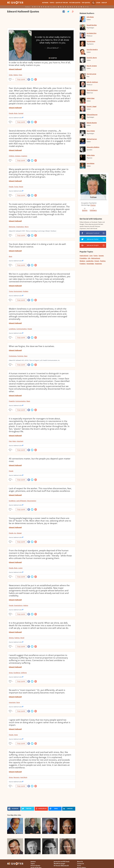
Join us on (93, 233)
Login (98, 3)
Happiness (98, 264)
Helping (26, 605)
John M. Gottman (92, 82)
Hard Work (24, 777)
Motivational (96, 258)
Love (91, 256)
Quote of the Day (62, 3)
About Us (80, 862)
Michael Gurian (92, 139)
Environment (18, 291)
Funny (96, 256)
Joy (15, 533)
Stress (11, 673)
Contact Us (80, 864)
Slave (26, 356)
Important (20, 441)
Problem (26, 291)
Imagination (20, 227)
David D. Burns (92, 58)
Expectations (18, 605)
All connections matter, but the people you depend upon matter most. (40, 460)
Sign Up (104, 3)
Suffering (24, 673)
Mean (28, 401)
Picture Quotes (75, 3)
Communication (22, 329)
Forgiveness (13, 356)
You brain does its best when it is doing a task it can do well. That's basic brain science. (38, 245)
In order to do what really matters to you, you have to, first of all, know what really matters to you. (40, 64)
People (11, 113)
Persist (21, 187)
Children (12, 156)
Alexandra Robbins (93, 147)
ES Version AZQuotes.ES (61, 866)
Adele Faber (91, 98)
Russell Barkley (92, 25)
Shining (11, 638)
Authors (45, 3)
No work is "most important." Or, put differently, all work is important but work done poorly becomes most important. (37, 691)
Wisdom (82, 261)
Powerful (12, 401)
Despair (19, 533)
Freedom (83, 264)
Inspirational (84, 256)
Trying (16, 187)
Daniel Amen (91, 41)
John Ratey (90, 17)
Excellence (12, 501)
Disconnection (32, 501)
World (22, 638)
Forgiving (20, 356)
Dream (97, 261)
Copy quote (21, 79)
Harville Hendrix (92, 49)
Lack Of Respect (21, 501)
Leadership (90, 261)
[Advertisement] (41, 21)
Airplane (18, 156)
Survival (21, 113)
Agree (16, 735)
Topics (52, 3)
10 (13, 79)
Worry (27, 227)
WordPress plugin (59, 864)
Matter (16, 75)
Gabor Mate (91, 155)
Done (18, 702)
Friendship (83, 258)
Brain (16, 113)
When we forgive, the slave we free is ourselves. (32, 346)
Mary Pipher (91, 131)
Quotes (85, 210)
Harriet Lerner (91, 74)
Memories (12, 227)
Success (101, 256)
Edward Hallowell (15, 69)
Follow (93, 197)
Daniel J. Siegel (92, 106)
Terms (79, 866)
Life (89, 258)
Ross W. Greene (92, 66)
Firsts (20, 75)
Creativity (24, 156)
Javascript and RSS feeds (62, 862)
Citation (93, 205)
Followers (93, 210)
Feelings (17, 638)
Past (10, 441)
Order (11, 75)
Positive (103, 261)
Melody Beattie (92, 123)
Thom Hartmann (92, 90)
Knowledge (90, 264)
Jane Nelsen (91, 163)
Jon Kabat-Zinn (92, 33)
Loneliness (12, 329)
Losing (20, 568)
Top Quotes (86, 3)
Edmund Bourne (92, 115)
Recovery (16, 777)
